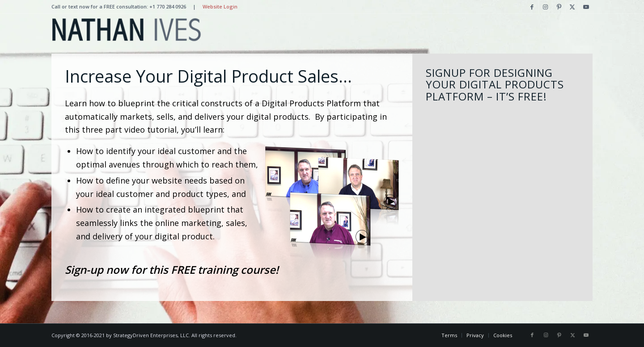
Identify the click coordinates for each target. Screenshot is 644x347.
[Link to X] (572, 7)
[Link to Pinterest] (559, 7)
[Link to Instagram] (545, 7)
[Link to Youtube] (586, 7)
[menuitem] (449, 335)
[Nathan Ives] (126, 29)
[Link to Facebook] (532, 7)
